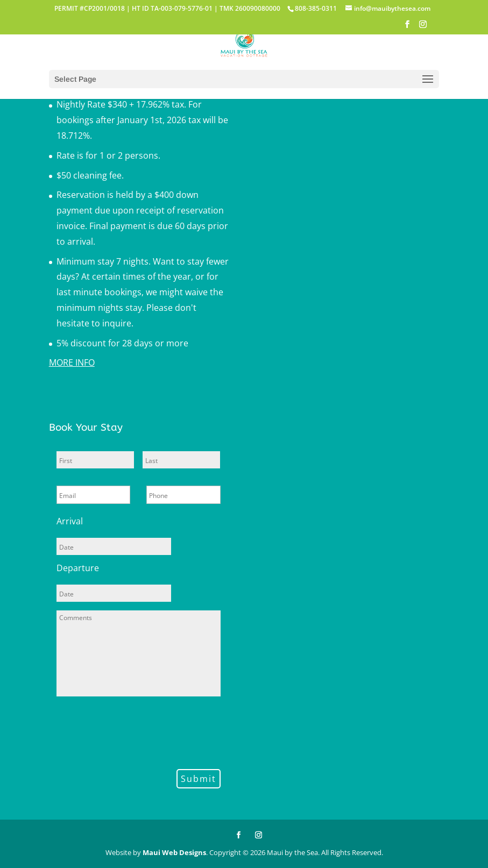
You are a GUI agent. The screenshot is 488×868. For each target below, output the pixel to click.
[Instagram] (423, 27)
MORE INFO (72, 362)
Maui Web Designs (174, 852)
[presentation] (138, 731)
